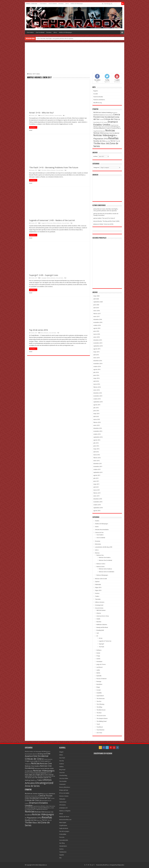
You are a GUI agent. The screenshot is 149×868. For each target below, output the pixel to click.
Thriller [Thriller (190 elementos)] (97, 143)
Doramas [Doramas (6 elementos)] (50, 759)
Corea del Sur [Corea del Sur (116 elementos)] (45, 798)
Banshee (99, 622)
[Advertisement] (75, 59)
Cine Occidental (53, 4)
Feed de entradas (98, 97)
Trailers (97, 596)
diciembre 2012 (98, 428)
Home (30, 74)
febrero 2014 (97, 387)
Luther (98, 670)
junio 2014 (96, 375)
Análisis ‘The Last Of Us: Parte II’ (106, 218)
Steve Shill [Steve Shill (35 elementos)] (108, 141)
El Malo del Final (64, 790)
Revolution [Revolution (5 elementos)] (49, 773)
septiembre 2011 (98, 472)
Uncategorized (99, 605)
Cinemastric (62, 784)
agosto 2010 (97, 511)
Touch (98, 724)
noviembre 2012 (98, 431)
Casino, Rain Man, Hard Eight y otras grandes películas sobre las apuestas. (55, 38)
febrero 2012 (97, 458)
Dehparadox (121, 865)
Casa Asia (62, 773)
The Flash (44, 170)
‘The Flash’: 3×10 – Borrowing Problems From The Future (54, 168)
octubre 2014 (97, 367)
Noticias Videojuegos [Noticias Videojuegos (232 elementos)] (104, 135)
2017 (34, 74)
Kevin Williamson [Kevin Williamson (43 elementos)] (101, 128)
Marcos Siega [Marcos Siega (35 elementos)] (35, 809)
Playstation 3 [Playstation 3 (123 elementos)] (99, 139)
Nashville (99, 676)
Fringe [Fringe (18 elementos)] (27, 761)
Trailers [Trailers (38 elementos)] (40, 780)
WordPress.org (98, 103)
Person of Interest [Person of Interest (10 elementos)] (30, 773)
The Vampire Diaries (102, 718)
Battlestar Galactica (102, 625)
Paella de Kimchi (64, 828)
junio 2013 (96, 411)
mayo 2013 (96, 414)
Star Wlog (62, 843)
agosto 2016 (97, 328)
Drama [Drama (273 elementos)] (112, 122)
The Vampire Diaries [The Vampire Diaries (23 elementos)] (42, 778)
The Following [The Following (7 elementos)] (46, 776)
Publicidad (98, 585)
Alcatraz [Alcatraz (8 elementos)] (27, 752)
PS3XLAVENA (63, 834)
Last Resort (100, 667)
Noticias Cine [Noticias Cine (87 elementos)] (98, 133)
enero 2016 (96, 337)
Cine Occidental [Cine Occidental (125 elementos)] (107, 117)
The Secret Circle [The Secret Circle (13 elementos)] (30, 778)
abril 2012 (96, 452)
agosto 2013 (97, 405)
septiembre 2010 (98, 508)
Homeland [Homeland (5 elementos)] (32, 761)
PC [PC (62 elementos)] (116, 136)
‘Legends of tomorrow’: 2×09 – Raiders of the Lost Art (52, 220)
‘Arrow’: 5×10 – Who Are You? (41, 113)
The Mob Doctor (101, 710)
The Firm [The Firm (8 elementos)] (35, 776)
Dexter (98, 653)
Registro (96, 91)
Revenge (99, 681)
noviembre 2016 (98, 322)
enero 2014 (96, 390)
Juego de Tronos (101, 664)
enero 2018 (96, 311)
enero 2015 (96, 358)
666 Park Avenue (101, 610)
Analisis (97, 521)
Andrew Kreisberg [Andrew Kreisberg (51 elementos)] (107, 113)
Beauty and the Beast (102, 627)
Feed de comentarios (99, 100)
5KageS (61, 752)
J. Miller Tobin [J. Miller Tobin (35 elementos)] (101, 127)
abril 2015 (96, 355)
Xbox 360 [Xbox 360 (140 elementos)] (105, 143)
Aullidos (61, 767)
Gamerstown (63, 802)
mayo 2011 (96, 484)
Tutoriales (98, 599)
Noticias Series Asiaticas (105, 569)
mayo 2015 (96, 352)
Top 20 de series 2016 (38, 330)
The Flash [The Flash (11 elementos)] (40, 776)
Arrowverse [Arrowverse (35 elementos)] (115, 113)
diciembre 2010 (98, 499)
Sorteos (97, 593)
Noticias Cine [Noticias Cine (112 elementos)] (46, 764)
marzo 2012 (97, 455)
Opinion (97, 582)
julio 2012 (96, 443)
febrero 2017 (97, 314)
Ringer (98, 687)
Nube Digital (63, 823)
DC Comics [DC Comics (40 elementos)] (105, 122)
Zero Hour (99, 733)
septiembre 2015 (98, 346)
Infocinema (62, 805)
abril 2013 (96, 416)
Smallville (99, 693)
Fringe (98, 656)
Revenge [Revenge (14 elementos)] (44, 773)
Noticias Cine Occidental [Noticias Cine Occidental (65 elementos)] (111, 133)
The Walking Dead (101, 721)
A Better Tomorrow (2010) (106, 224)
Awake (98, 619)
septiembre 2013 (98, 402)
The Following (100, 704)
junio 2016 (96, 331)
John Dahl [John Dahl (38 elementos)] (38, 808)
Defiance (99, 650)
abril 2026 (96, 299)
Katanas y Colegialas (65, 811)
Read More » (33, 127)
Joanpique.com (63, 808)
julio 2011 (96, 478)
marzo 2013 (97, 419)
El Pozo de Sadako (64, 793)
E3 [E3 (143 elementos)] (117, 122)
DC (44, 115)
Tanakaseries (63, 852)
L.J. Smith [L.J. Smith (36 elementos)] (108, 128)
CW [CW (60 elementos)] (119, 119)
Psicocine (62, 837)
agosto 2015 (97, 349)
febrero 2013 (97, 422)
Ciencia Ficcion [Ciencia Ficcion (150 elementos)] (45, 796)
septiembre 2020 (98, 302)
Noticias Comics (101, 564)
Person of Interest (101, 679)
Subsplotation (63, 846)
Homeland (99, 662)
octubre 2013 (97, 399)
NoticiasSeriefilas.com (65, 820)
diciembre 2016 (98, 319)
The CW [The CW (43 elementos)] (118, 141)
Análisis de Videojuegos (77, 4)
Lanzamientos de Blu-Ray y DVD (104, 547)
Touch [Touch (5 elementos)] (35, 780)
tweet (31, 130)
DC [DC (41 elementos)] (43, 759)
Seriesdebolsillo (64, 840)
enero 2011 (96, 496)
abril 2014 (96, 381)
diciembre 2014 (98, 361)
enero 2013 (96, 425)
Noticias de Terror (64, 817)
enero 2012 (96, 461)
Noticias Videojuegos (102, 575)
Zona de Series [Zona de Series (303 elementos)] (32, 786)
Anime (97, 527)
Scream (99, 690)
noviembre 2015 (98, 343)
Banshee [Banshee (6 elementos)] (35, 754)
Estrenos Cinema (64, 796)
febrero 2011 (97, 493)
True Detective (100, 730)
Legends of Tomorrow (47, 223)
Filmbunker (62, 799)
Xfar (60, 858)
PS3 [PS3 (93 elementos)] (107, 139)
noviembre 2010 (98, 502)
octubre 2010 (97, 505)
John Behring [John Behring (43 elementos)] (114, 127)
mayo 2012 (96, 449)
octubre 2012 (97, 434)
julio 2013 (96, 408)
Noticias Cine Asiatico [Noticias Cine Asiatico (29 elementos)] (32, 766)
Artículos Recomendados (102, 530)
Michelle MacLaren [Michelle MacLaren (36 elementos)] (101, 131)
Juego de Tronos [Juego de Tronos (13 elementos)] (39, 761)
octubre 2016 (97, 325)
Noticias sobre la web (101, 579)
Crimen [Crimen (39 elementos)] (102, 120)
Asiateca (62, 764)
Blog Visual (62, 770)
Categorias (96, 167)
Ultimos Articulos (50, 115)
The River (99, 713)
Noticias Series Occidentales (107, 572)
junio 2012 (96, 446)
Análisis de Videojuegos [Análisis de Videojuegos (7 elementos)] (35, 752)
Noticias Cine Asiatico (105, 557)
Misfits (98, 673)
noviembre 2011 (98, 466)
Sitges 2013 (98, 590)
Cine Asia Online (64, 778)
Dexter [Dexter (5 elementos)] (46, 759)
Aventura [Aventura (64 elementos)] (96, 115)
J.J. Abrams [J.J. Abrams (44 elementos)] (42, 806)
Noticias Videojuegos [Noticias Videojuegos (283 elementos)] (44, 771)
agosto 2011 (97, 475)
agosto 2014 (97, 369)
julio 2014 (96, 372)
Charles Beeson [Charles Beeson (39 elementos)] (109, 115)
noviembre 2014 (98, 364)
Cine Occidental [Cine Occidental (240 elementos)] (40, 756)
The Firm (99, 701)
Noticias (97, 553)
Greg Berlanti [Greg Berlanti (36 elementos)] (114, 125)
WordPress (106, 865)
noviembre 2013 (98, 396)
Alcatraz (99, 613)
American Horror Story (103, 616)
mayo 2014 (96, 378)
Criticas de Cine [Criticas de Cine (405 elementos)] (33, 759)
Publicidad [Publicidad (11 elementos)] (38, 773)
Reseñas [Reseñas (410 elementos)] (113, 138)
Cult (98, 633)
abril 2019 (96, 308)
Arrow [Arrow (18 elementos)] (44, 751)
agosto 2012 (97, 440)
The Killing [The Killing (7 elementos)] (52, 776)
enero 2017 (96, 317)
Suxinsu (61, 849)
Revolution (99, 684)
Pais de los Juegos (64, 831)
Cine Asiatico (43, 4)
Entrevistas (98, 544)
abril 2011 (96, 487)
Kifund (61, 814)
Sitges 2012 (98, 587)
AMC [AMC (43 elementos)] (100, 113)
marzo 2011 (97, 490)
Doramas (61, 4)
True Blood (100, 727)
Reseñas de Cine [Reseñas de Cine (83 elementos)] (99, 141)
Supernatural (100, 696)
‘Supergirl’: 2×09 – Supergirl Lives (44, 275)
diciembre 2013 (98, 393)
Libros (67, 4)
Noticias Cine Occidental (105, 560)
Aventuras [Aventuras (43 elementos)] (102, 115)
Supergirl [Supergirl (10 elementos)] (51, 775)
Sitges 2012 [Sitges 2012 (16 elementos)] (32, 774)
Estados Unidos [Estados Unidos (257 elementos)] (102, 125)
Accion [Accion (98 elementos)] (96, 112)
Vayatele (62, 855)
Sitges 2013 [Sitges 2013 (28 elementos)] (40, 774)
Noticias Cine (100, 555)
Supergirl (44, 278)
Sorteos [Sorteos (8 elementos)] (46, 775)
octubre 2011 (97, 469)
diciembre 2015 (98, 340)
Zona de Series (58, 115)
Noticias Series (101, 567)
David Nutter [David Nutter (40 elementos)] (97, 122)
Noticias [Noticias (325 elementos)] (110, 130)
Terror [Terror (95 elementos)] (113, 141)
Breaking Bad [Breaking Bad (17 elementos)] (42, 754)
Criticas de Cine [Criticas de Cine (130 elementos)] (111, 119)
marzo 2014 (97, 384)
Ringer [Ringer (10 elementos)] (27, 775)
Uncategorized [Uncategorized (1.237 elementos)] (44, 783)
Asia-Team (62, 758)
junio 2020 (96, 305)
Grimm (98, 659)
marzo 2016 (97, 334)
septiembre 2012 (98, 437)
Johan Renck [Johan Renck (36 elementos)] (108, 127)
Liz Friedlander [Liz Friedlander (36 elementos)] (114, 128)
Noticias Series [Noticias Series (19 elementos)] (39, 768)
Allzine (61, 755)
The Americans (101, 699)
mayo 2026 (96, 296)
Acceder (96, 94)
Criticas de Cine (99, 533)
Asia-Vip (62, 761)
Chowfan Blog (63, 775)
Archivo (95, 156)
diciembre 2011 (98, 464)
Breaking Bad (100, 630)
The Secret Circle (101, 716)
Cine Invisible (63, 781)
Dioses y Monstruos (65, 787)
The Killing (99, 707)
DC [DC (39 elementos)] (101, 122)
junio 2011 (96, 481)
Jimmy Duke (97, 209)
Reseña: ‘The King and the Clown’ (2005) (109, 221)
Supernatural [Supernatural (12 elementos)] (28, 776)
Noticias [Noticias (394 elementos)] (35, 763)
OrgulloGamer (63, 825)
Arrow (41, 115)
